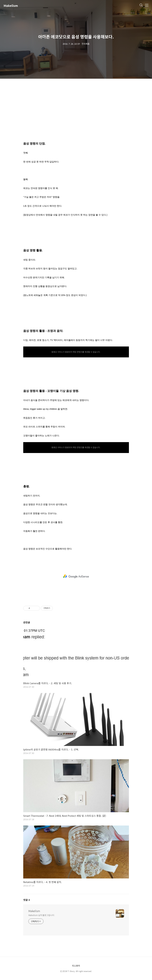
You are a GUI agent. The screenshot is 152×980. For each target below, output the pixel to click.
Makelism (11, 6)
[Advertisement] (76, 112)
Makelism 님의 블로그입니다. (42, 915)
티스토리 (76, 966)
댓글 (27, 900)
